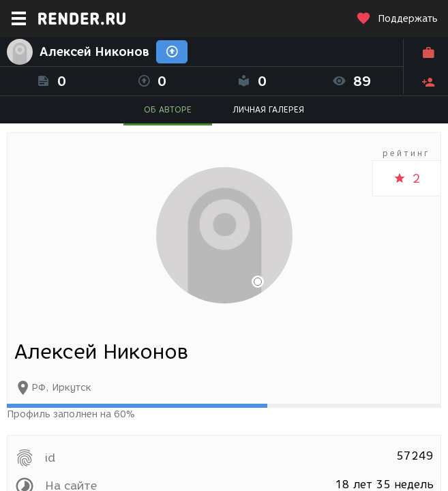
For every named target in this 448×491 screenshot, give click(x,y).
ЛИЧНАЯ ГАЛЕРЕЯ (268, 109)
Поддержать (397, 19)
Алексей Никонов (94, 52)
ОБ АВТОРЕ (168, 109)
